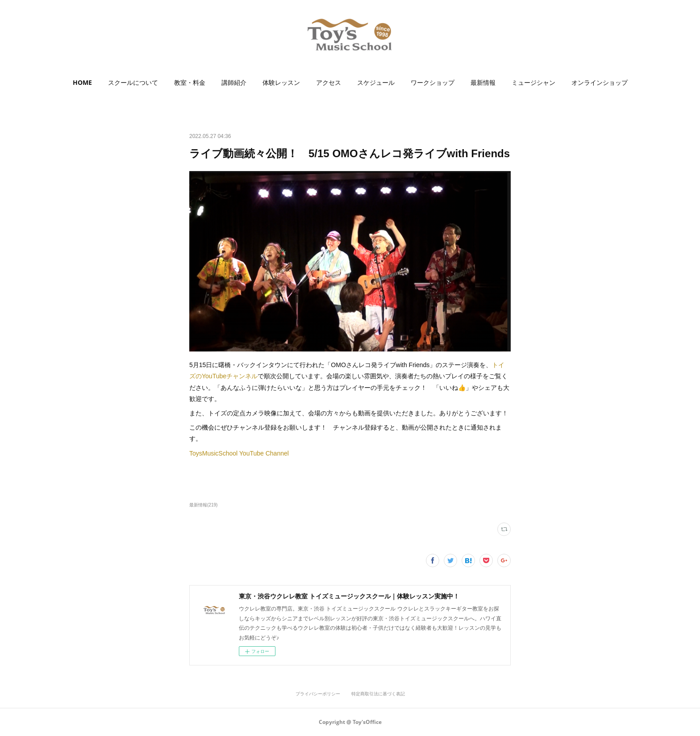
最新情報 (483, 82)
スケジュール (376, 82)
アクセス (329, 82)
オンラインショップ (600, 82)
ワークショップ (433, 82)
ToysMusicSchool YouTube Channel (239, 453)
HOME (82, 82)
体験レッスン (281, 82)
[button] (82, 83)
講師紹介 (234, 82)
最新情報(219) (203, 505)
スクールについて (133, 82)
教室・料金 (190, 82)
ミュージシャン (533, 82)
